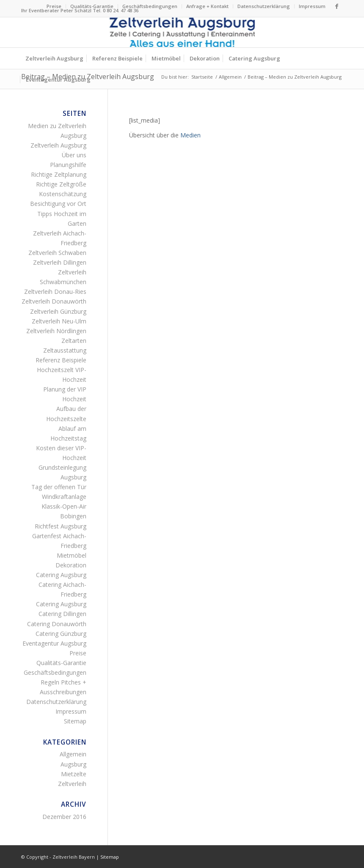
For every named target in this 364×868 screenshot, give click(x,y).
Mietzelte (74, 774)
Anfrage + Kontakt (207, 6)
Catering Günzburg (61, 634)
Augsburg (73, 764)
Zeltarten (74, 341)
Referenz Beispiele (61, 360)
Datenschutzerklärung (264, 6)
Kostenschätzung (63, 194)
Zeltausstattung (65, 350)
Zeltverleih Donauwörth (54, 301)
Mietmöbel (72, 555)
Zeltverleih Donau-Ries (55, 292)
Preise (54, 6)
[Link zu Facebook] (336, 6)
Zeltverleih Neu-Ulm (59, 321)
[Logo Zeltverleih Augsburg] (182, 32)
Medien (190, 135)
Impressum (312, 6)
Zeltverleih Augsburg (58, 145)
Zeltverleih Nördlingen (56, 331)
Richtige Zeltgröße (61, 184)
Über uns (74, 155)
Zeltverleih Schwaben (57, 253)
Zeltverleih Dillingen (60, 262)
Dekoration (71, 565)
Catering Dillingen (62, 614)
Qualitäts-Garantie (92, 6)
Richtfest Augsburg (61, 526)
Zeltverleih (72, 784)
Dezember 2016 (64, 817)
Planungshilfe (68, 165)
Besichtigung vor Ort (58, 204)
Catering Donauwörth (57, 624)
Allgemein (73, 754)
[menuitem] (54, 6)
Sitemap (75, 721)
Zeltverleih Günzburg (58, 311)
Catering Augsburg (61, 575)
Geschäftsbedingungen (150, 6)
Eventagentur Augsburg (54, 643)
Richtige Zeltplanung (59, 174)
